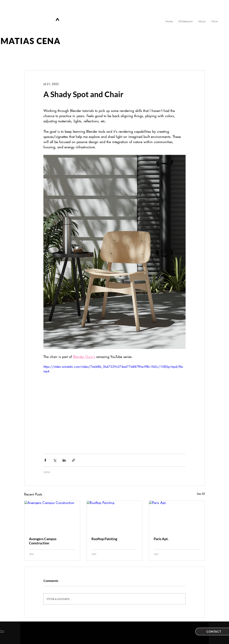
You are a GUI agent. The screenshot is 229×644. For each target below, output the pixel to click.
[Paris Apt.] (177, 516)
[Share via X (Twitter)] (55, 460)
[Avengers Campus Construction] (52, 516)
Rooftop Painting (104, 539)
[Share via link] (73, 460)
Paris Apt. (161, 539)
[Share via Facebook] (45, 460)
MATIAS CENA (31, 41)
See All (201, 494)
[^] (58, 21)
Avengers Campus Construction (43, 541)
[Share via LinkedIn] (64, 460)
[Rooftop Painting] (115, 516)
